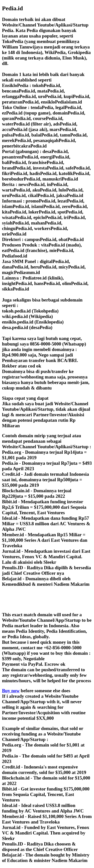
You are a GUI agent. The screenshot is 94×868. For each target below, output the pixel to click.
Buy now (11, 691)
